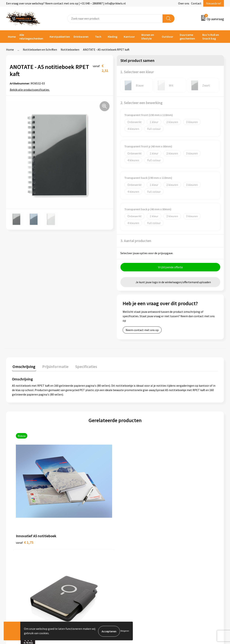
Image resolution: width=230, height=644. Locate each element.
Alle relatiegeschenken (31, 37)
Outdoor (167, 37)
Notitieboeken (70, 50)
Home (12, 37)
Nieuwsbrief (214, 3)
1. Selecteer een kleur (137, 72)
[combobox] (115, 19)
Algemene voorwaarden (189, 546)
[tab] (23, 367)
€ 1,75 (25, 490)
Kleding (113, 37)
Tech (98, 37)
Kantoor (129, 37)
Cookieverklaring (184, 552)
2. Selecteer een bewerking (141, 103)
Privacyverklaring (185, 558)
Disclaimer (180, 563)
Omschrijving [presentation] (23, 367)
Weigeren (125, 631)
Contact (196, 3)
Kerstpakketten (60, 37)
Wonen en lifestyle (148, 37)
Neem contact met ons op (142, 330)
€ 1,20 (128, 506)
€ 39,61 (77, 501)
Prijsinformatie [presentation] (53, 367)
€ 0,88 (179, 490)
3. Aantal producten (136, 241)
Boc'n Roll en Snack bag (211, 37)
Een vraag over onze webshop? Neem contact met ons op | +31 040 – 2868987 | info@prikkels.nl (66, 3)
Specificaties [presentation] (83, 367)
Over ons (184, 3)
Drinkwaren (81, 37)
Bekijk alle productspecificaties (31, 90)
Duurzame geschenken (187, 37)
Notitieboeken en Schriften (40, 50)
